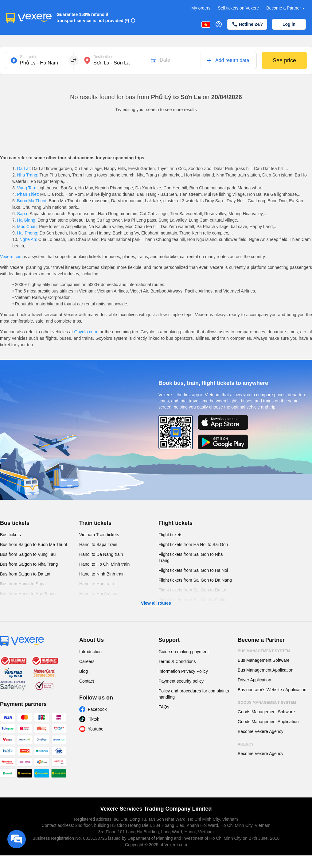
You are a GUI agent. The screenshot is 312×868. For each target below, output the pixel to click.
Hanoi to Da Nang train (101, 554)
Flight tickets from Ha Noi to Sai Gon (193, 544)
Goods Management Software (266, 712)
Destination (103, 57)
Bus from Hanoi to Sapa (23, 584)
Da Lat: (24, 169)
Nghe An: (28, 239)
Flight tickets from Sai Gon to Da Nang (195, 580)
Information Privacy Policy (183, 671)
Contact (87, 681)
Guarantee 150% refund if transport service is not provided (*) (93, 17)
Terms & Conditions (177, 661)
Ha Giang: (27, 220)
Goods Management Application (268, 722)
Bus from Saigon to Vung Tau (28, 554)
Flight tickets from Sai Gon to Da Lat (193, 590)
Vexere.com (11, 257)
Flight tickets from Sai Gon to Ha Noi (193, 570)
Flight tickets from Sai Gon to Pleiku (193, 600)
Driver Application (254, 680)
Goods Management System (267, 703)
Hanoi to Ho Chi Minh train (104, 564)
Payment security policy (181, 681)
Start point (28, 57)
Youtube (96, 729)
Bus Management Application (265, 670)
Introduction (90, 652)
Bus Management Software (264, 660)
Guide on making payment (183, 652)
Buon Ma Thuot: (32, 201)
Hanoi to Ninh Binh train (102, 574)
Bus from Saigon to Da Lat (25, 574)
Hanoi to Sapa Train (98, 544)
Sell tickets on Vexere (238, 8)
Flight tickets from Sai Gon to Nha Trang (191, 557)
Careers (87, 661)
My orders (201, 8)
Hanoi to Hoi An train (99, 594)
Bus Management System (264, 651)
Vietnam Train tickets (99, 535)
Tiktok (94, 719)
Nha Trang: (28, 175)
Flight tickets (175, 523)
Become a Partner (286, 8)
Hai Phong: (28, 233)
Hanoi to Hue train (97, 584)
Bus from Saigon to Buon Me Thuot (33, 544)
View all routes (156, 603)
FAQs (164, 707)
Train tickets (95, 523)
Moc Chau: (27, 227)
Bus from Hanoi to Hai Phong (28, 594)
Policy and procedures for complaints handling (194, 694)
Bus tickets (15, 523)
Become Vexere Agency (261, 731)
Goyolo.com (86, 332)
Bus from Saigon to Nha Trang (29, 564)
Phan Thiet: (28, 194)
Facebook (97, 709)
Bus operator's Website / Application (272, 690)
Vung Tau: (27, 188)
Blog (84, 671)
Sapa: (23, 214)
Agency (246, 744)
